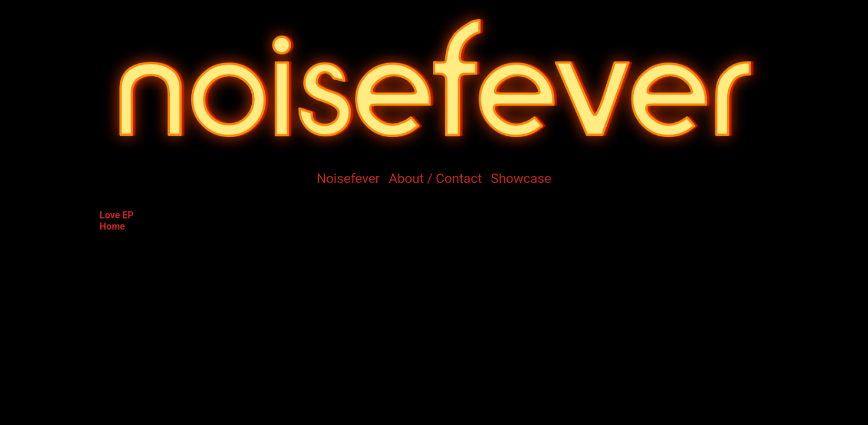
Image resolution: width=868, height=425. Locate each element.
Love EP (117, 215)
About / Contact (435, 178)
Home (112, 226)
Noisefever (348, 178)
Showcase (521, 178)
